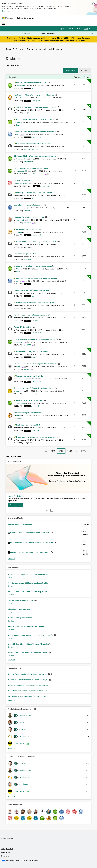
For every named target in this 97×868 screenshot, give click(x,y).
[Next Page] (90, 451)
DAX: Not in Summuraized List (28, 425)
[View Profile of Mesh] (18, 269)
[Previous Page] (37, 451)
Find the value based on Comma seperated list (32, 315)
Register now (80, 40)
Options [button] (84, 70)
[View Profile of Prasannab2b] (21, 159)
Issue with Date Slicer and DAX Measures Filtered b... (28, 644)
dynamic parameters (22, 180)
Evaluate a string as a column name (28, 413)
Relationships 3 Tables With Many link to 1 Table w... (34, 95)
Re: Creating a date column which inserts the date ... (28, 696)
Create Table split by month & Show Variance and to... (35, 339)
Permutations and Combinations (29, 229)
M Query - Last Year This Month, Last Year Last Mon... (37, 193)
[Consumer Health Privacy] (30, 861)
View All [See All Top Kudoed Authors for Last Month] (12, 796)
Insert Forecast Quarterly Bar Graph (30, 400)
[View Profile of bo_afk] (18, 281)
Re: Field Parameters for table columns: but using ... (28, 674)
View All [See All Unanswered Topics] (12, 559)
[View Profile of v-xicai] (33, 357)
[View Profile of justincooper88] (22, 171)
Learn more (7, 11)
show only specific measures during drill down (32, 290)
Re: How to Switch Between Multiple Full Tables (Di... (28, 680)
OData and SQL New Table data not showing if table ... (35, 156)
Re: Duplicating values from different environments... (28, 685)
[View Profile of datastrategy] (21, 403)
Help (78, 29)
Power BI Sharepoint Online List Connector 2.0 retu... (28, 653)
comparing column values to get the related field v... (37, 241)
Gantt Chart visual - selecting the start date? (31, 168)
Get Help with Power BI (50, 49)
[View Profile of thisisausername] (39, 174)
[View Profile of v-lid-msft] (35, 320)
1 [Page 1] (41, 451)
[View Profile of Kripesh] (19, 418)
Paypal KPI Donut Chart (23, 327)
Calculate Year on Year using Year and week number (37, 278)
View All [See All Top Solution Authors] (12, 748)
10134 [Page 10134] (84, 451)
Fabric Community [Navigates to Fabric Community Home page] (26, 18)
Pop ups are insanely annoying (20, 524)
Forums (31, 49)
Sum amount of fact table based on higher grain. (35, 303)
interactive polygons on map (19, 609)
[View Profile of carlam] (19, 415)
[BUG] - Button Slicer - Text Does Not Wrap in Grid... (28, 592)
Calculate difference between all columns (32, 83)
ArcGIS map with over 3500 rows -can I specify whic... (28, 583)
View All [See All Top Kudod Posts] (12, 700)
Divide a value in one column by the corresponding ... (37, 437)
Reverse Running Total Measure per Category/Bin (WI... (30, 635)
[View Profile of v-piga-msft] (28, 259)
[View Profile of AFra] (18, 134)
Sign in (71, 29)
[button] (70, 70)
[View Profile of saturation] (20, 391)
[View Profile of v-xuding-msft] (36, 101)
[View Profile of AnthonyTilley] (29, 149)
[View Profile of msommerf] (20, 220)
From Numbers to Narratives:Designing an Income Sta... (32, 542)
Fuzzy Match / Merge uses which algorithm (33, 351)
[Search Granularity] (30, 34)
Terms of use (6, 852)
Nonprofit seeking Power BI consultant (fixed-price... (31, 533)
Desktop (11, 577)
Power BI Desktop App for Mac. (20, 618)
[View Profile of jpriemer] (19, 379)
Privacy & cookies (7, 849)
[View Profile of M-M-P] (19, 367)
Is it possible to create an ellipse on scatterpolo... (33, 266)
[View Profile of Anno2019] (20, 342)
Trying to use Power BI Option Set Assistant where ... (34, 388)
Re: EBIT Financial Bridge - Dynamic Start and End (27, 691)
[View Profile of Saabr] (18, 122)
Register (62, 29)
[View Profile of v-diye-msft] (35, 406)
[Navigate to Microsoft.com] (8, 18)
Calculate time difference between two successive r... (37, 132)
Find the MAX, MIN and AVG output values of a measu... (36, 364)
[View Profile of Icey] (32, 296)
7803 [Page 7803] (70, 451)
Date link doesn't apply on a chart (21, 600)
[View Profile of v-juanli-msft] (45, 186)
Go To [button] (86, 29)
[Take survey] (15, 505)
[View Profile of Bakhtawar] (20, 208)
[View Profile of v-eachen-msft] (36, 235)
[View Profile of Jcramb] (19, 98)
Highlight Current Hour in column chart (30, 217)
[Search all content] (67, 34)
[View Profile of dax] (32, 88)
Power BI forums (14, 49)
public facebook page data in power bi (29, 205)
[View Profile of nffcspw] (19, 232)
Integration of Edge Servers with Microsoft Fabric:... (31, 552)
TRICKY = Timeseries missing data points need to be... (37, 107)
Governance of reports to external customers (34, 144)
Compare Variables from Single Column (32, 376)
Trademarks (5, 856)
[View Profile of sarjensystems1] (21, 183)
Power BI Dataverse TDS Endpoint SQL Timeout (26, 626)
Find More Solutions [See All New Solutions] (12, 660)
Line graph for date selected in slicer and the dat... (36, 119)
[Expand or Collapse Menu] (3, 24)
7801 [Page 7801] (53, 451)
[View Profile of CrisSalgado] (20, 85)
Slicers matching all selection (25, 254)
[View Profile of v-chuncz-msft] (36, 137)
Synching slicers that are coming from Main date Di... (28, 574)
